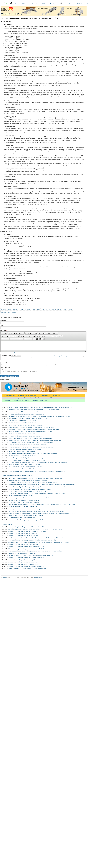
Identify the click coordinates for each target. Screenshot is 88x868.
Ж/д (61, 3)
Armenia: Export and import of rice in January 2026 (22, 560)
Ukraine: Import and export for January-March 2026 (22, 553)
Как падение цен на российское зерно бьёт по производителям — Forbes (29, 498)
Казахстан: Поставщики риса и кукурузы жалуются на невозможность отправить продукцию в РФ (36, 478)
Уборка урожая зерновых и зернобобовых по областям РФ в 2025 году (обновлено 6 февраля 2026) (31, 395)
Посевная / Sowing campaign (9, 312)
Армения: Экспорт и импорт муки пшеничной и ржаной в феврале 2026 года (30, 432)
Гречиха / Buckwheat (25, 309)
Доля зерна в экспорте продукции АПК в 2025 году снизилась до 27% (28, 418)
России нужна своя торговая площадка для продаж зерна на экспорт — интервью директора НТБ (36, 511)
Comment (4, 330)
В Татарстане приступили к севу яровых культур (22, 421)
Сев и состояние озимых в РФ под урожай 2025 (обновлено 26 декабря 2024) (25, 400)
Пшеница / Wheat (57, 309)
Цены (25, 3)
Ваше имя (3, 321)
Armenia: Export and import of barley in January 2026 (23, 564)
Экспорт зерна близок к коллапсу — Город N (21, 496)
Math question (6, 367)
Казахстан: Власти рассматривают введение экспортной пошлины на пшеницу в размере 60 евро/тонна (38, 494)
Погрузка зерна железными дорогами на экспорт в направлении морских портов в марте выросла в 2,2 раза (39, 416)
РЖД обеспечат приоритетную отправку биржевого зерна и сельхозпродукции (31, 443)
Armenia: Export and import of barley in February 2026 (23, 544)
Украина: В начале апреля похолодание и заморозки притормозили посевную (31, 438)
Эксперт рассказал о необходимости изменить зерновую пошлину (27, 509)
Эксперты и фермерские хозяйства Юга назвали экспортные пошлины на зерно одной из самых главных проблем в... (42, 505)
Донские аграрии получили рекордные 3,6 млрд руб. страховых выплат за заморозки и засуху (35, 440)
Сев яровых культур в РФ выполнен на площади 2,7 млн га (25, 412)
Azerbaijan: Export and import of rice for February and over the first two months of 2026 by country (35, 529)
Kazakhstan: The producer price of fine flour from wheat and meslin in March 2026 (31, 555)
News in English (8, 524)
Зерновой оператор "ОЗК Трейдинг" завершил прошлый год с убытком (29, 458)
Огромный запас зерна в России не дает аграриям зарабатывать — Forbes (30, 489)
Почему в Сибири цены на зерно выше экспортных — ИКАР (26, 516)
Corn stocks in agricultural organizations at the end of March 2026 (26, 527)
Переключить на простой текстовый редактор (13, 353)
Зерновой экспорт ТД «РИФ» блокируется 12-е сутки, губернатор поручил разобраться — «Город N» (37, 487)
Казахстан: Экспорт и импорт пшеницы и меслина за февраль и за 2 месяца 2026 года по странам (37, 471)
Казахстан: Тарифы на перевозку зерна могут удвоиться (25, 449)
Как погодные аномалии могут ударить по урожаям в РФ (25, 502)
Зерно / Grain (36, 309)
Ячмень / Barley (68, 309)
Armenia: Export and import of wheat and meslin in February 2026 (26, 547)
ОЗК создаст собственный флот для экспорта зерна (23, 507)
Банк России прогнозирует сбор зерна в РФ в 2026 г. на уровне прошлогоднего (33, 454)
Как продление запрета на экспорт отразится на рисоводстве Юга (27, 491)
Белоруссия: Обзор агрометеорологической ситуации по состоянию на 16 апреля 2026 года (35, 410)
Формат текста (6, 356)
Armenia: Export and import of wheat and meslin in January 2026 (26, 566)
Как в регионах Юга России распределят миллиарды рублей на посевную (30, 520)
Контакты (79, 3)
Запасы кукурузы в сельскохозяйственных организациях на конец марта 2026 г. (31, 427)
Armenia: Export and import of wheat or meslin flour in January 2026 (27, 558)
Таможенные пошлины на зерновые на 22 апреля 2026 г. (26, 425)
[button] (4, 333)
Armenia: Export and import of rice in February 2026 (23, 533)
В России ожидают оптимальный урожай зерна (22, 518)
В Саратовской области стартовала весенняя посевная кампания (27, 414)
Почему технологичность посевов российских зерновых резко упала (28, 480)
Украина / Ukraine (13, 309)
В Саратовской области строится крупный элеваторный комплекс (27, 445)
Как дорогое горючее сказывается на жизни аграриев (24, 500)
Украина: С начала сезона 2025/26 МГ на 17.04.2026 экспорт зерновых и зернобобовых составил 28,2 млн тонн (40, 407)
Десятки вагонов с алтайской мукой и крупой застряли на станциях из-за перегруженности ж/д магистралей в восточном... (43, 485)
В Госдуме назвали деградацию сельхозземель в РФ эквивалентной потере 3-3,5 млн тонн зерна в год (38, 462)
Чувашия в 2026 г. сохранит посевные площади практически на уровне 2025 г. (31, 447)
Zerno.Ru (4, 578)
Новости (17, 3)
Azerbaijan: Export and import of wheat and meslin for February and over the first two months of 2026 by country (39, 542)
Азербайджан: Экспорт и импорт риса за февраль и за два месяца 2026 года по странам (34, 429)
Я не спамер (5, 379)
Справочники (35, 3)
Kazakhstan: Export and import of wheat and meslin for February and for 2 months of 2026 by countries (37, 538)
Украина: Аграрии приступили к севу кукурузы (22, 451)
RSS (70, 3)
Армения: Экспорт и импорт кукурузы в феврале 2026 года (25, 467)
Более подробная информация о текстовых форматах (68, 356)
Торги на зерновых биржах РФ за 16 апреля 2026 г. (23, 456)
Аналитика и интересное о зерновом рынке (17, 475)
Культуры (54, 3)
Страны (45, 3)
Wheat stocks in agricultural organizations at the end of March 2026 (27, 549)
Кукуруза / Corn (46, 309)
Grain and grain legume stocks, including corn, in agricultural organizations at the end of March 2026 (36, 551)
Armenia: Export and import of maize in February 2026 (23, 536)
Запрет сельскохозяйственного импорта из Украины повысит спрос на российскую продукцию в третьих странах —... (42, 513)
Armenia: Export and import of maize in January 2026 (23, 562)
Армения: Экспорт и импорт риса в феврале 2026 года (24, 465)
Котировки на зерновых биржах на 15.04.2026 (22, 469)
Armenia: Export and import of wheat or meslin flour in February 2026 (27, 531)
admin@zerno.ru (38, 578)
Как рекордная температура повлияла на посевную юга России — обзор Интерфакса (33, 483)
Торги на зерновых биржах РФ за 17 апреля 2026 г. (23, 423)
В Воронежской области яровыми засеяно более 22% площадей (27, 460)
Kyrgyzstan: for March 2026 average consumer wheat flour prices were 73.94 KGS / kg (32, 540)
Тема (2, 326)
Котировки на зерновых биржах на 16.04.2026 (22, 434)
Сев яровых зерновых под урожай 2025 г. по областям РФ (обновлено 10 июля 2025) (27, 398)
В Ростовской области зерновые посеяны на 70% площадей (26, 436)
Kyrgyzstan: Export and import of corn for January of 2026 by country (27, 569)
